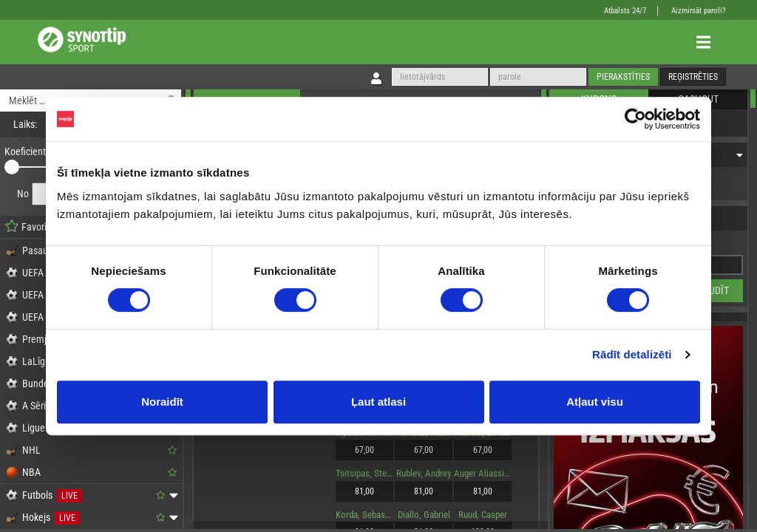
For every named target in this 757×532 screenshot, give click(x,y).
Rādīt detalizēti (632, 354)
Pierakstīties (623, 77)
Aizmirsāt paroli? (699, 11)
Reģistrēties (693, 77)
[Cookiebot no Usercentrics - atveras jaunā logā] (635, 119)
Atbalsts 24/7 (625, 11)
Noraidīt (162, 402)
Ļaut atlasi (378, 402)
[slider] (12, 167)
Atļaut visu (595, 402)
